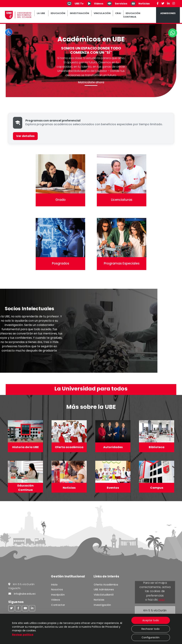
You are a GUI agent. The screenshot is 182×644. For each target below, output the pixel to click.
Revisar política (23, 635)
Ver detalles (25, 136)
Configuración (151, 637)
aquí (161, 600)
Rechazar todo (151, 629)
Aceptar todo (151, 620)
